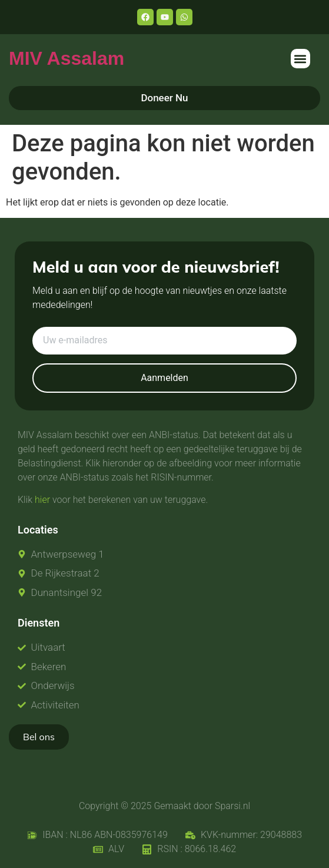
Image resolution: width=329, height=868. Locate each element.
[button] (300, 59)
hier (42, 500)
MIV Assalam (67, 58)
